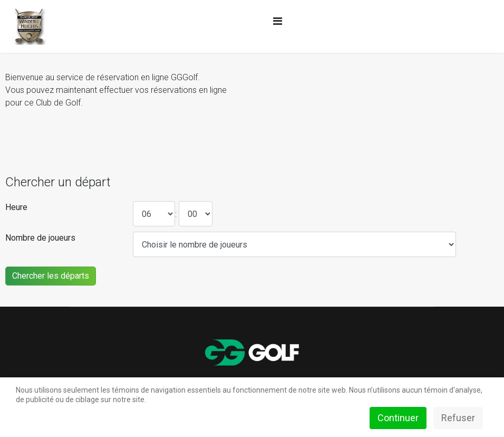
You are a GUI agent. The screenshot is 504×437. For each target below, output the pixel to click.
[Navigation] (278, 21)
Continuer (398, 418)
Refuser (458, 418)
